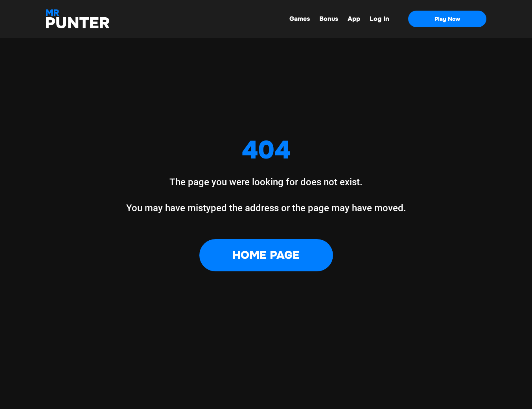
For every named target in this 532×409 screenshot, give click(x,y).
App (354, 19)
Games (300, 19)
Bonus (329, 19)
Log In (379, 19)
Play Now (447, 19)
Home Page (266, 255)
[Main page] (78, 19)
